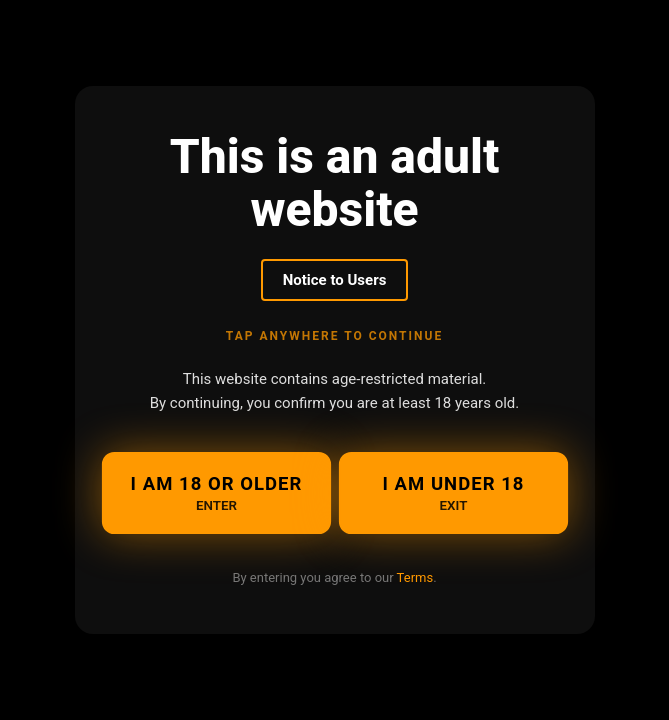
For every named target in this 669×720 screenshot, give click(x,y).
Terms (415, 577)
